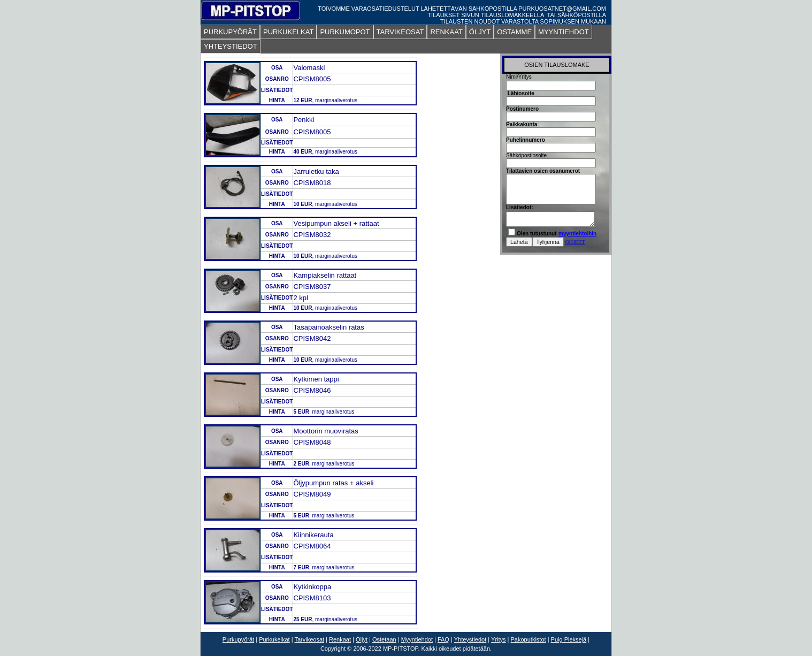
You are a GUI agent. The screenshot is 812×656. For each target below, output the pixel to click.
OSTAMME (514, 32)
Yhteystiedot (470, 639)
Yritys (499, 639)
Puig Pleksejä (569, 639)
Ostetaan (384, 639)
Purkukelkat (274, 639)
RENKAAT (446, 32)
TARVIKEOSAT (400, 32)
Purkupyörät (238, 639)
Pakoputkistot (528, 639)
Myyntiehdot (417, 639)
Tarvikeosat (309, 639)
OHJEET (575, 242)
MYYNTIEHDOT (564, 32)
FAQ (443, 639)
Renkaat (340, 639)
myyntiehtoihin (577, 234)
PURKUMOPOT (345, 32)
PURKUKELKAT (288, 32)
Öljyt (362, 639)
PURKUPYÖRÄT (230, 32)
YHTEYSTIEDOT (231, 46)
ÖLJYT (480, 32)
